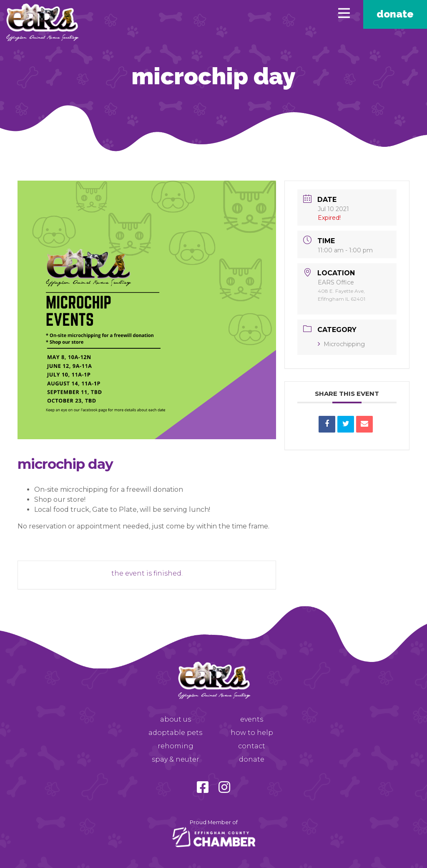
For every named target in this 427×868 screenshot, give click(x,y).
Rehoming (176, 746)
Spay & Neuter (176, 759)
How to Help (252, 733)
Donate (395, 14)
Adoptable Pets (175, 733)
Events (252, 719)
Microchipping (341, 344)
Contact (252, 746)
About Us (176, 719)
